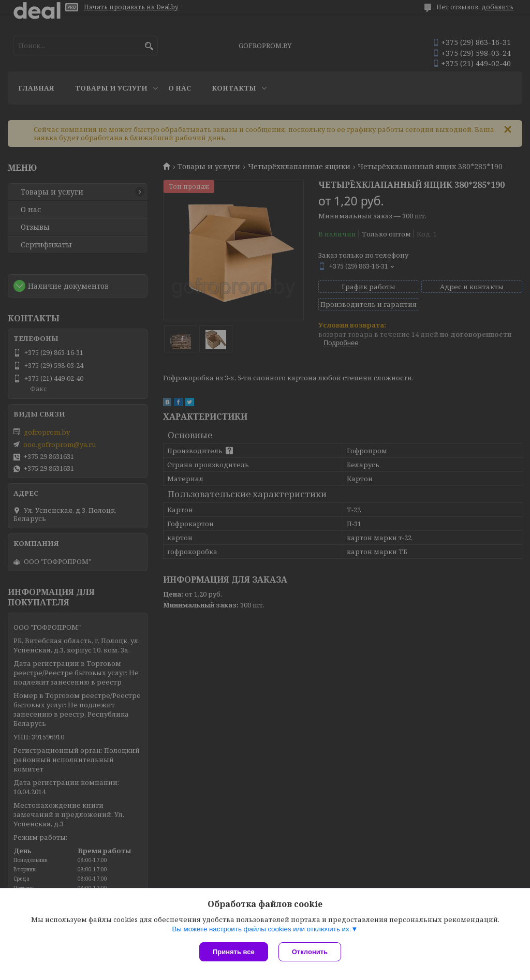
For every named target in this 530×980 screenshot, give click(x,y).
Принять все (234, 952)
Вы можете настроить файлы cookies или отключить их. (261, 929)
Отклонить (310, 952)
